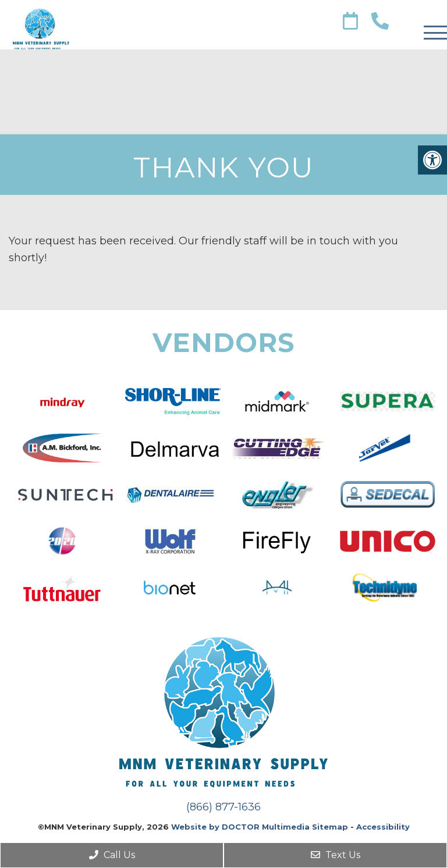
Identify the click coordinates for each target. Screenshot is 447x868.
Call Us (112, 855)
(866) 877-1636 (223, 807)
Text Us (336, 855)
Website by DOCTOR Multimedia (240, 827)
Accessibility (383, 827)
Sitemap (330, 827)
